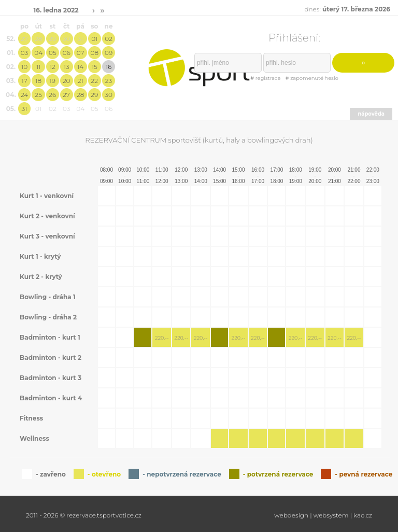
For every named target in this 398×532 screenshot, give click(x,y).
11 (38, 67)
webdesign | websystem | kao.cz (323, 515)
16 (109, 67)
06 (67, 53)
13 (67, 67)
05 (53, 53)
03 (24, 53)
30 (67, 39)
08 (95, 53)
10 (24, 67)
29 (52, 39)
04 (38, 53)
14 (80, 67)
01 (94, 39)
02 (109, 39)
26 (52, 95)
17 (24, 81)
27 (24, 39)
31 (81, 39)
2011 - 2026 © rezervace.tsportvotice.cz (84, 515)
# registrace (265, 78)
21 (81, 81)
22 (95, 81)
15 (95, 67)
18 (38, 81)
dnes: (347, 9)
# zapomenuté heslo (312, 78)
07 (81, 53)
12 (53, 67)
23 (109, 81)
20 (67, 81)
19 (53, 81)
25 (38, 95)
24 (24, 95)
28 (38, 39)
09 (109, 53)
